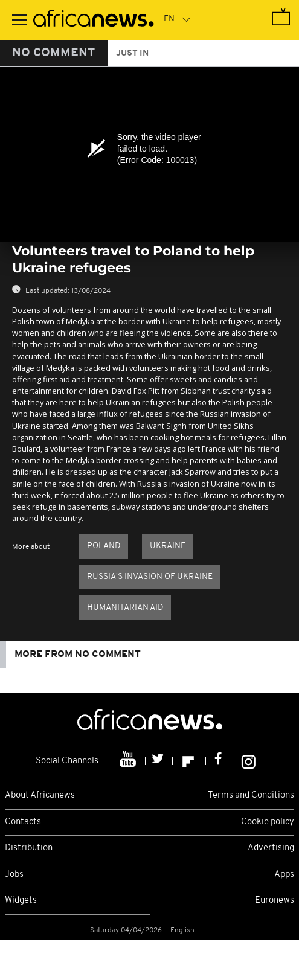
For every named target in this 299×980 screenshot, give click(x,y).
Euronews (275, 901)
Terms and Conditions (251, 796)
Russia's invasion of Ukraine (150, 577)
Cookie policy (268, 822)
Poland (104, 546)
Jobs (14, 875)
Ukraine (168, 546)
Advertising (271, 848)
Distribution (29, 848)
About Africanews (40, 796)
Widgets (21, 901)
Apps (284, 875)
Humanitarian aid (125, 608)
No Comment (54, 53)
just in (132, 53)
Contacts (23, 822)
